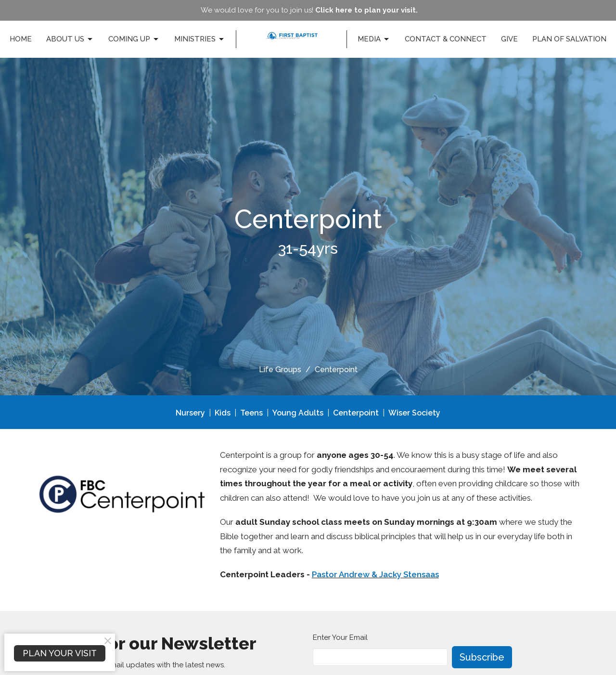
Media (374, 39)
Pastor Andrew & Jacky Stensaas (375, 574)
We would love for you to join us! (309, 10)
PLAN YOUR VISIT (60, 653)
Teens (251, 413)
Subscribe (482, 657)
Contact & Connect (446, 39)
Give (509, 39)
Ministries (200, 39)
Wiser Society (414, 413)
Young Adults (298, 413)
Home (21, 39)
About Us (70, 39)
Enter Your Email (340, 637)
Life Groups (280, 370)
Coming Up (134, 39)
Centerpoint (356, 413)
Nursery (190, 413)
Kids (223, 413)
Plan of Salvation (569, 39)
